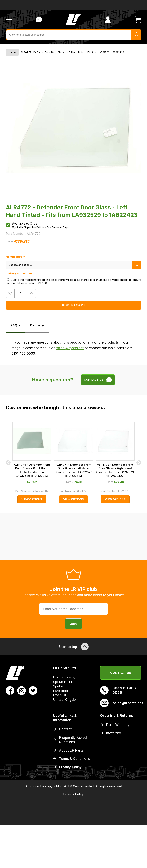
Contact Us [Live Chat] (39, 20)
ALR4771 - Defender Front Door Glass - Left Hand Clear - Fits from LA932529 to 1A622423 (73, 470)
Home (12, 52)
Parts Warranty (118, 725)
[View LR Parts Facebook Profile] (10, 690)
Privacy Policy (70, 767)
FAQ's (16, 325)
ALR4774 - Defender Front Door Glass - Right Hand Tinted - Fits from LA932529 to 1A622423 (32, 470)
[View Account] (108, 20)
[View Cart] (138, 20)
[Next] (139, 463)
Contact (65, 729)
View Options (32, 499)
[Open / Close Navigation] (9, 20)
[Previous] (8, 463)
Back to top (73, 647)
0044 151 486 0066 (118, 690)
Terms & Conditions (74, 759)
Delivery (37, 325)
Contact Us (121, 673)
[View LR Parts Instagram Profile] (22, 690)
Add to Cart (73, 305)
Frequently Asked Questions (73, 740)
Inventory (114, 733)
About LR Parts (71, 750)
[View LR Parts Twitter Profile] (33, 690)
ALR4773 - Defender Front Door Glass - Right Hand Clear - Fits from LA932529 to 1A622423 (115, 470)
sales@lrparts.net (70, 348)
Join (73, 624)
